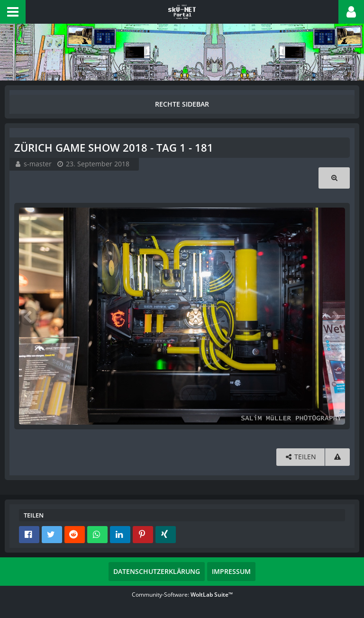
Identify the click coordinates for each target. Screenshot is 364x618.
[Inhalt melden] (337, 457)
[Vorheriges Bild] (28, 316)
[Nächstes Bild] (336, 316)
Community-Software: (182, 595)
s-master (38, 164)
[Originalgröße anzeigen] (334, 178)
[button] (13, 12)
